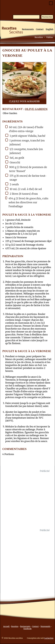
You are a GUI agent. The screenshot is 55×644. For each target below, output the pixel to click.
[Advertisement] (27, 501)
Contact (40, 29)
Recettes (39, 37)
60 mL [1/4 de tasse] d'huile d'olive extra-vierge (24, 129)
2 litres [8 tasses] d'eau (22, 194)
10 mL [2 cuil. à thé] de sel (24, 189)
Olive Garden (36, 109)
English (49, 29)
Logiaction (49, 638)
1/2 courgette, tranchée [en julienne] (24, 151)
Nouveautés (45, 626)
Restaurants (28, 29)
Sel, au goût (15, 158)
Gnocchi (13, 162)
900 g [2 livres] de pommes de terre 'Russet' (26, 169)
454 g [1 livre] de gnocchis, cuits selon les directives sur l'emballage (27, 202)
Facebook (27, 629)
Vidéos (49, 37)
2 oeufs (12, 184)
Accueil (7, 626)
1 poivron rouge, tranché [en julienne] (25, 142)
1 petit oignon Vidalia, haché (25, 136)
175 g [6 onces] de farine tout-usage (26, 178)
